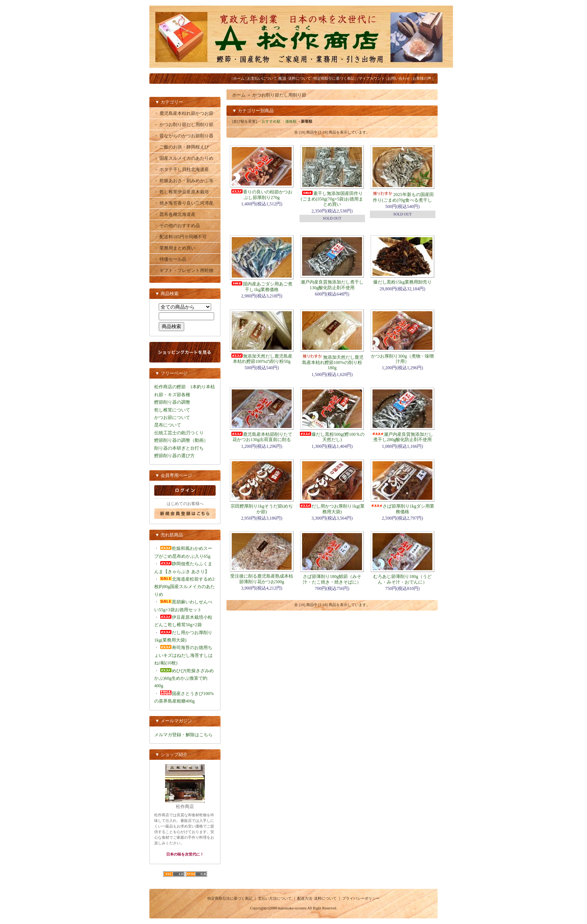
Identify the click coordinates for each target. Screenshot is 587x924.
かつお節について (172, 417)
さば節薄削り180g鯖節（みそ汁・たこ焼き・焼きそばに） (332, 579)
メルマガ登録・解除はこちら (183, 735)
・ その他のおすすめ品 (177, 226)
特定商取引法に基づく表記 (230, 898)
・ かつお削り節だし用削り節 (184, 125)
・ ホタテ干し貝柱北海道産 (181, 169)
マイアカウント (372, 78)
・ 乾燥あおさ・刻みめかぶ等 (184, 181)
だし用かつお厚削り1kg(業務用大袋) (332, 509)
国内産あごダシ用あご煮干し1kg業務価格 (262, 287)
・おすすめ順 (269, 121)
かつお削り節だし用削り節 (279, 95)
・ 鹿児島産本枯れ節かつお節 (184, 113)
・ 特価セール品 (170, 259)
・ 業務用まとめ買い (175, 248)
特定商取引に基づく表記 (334, 78)
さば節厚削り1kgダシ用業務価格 (402, 509)
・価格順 (289, 121)
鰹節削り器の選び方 (174, 456)
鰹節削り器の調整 (172, 402)
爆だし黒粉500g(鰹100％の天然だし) (332, 437)
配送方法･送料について (317, 898)
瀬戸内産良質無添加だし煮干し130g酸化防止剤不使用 (332, 285)
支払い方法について (275, 898)
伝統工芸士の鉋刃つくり (179, 433)
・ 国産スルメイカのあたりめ (184, 158)
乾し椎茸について (172, 410)
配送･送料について (295, 78)
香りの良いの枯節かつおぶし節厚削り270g (262, 195)
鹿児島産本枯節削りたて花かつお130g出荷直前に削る (262, 437)
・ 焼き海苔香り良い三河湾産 (184, 203)
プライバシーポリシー (361, 898)
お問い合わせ (399, 78)
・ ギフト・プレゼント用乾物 (184, 270)
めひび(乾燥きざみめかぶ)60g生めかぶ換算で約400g (184, 678)
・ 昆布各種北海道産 (175, 214)
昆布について (168, 425)
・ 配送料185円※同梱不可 (180, 237)
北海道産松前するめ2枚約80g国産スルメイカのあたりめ (185, 587)
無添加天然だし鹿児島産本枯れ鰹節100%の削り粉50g (262, 359)
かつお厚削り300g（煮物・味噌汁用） (402, 359)
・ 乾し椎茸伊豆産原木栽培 (181, 192)
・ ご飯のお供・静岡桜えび (181, 147)
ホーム (239, 78)
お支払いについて (262, 78)
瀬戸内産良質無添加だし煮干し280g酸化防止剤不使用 (402, 437)
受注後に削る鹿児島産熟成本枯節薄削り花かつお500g (262, 579)
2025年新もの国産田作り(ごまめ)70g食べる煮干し (403, 197)
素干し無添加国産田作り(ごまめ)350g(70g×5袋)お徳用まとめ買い (332, 199)
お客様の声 (422, 78)
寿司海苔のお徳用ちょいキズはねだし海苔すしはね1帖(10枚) (183, 655)
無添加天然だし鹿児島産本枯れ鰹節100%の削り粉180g (332, 363)
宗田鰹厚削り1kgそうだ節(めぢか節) (262, 509)
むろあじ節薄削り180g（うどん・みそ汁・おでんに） (402, 579)
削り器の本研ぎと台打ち (179, 448)
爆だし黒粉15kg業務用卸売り (402, 282)
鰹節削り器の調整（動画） (181, 440)
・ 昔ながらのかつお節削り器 (184, 136)
